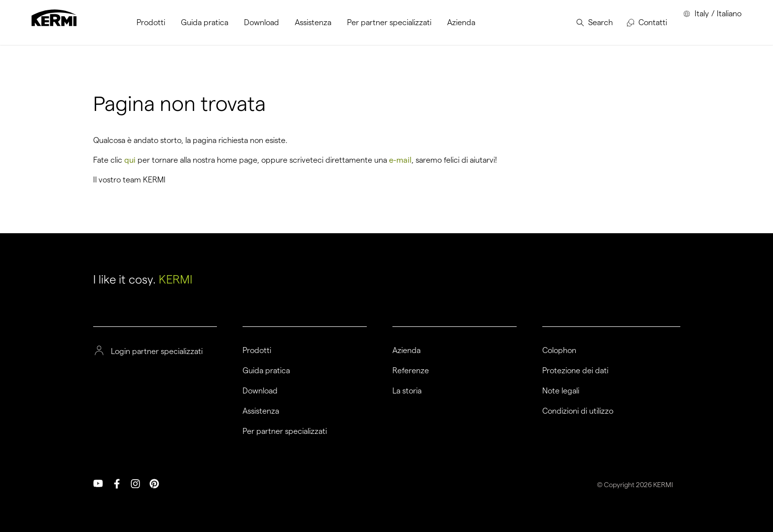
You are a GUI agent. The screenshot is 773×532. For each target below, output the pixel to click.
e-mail (400, 160)
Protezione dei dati (575, 371)
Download (260, 391)
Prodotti (257, 351)
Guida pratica (266, 371)
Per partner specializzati (285, 431)
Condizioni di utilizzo (578, 411)
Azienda (406, 351)
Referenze (411, 371)
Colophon (559, 351)
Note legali (561, 391)
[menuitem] (151, 22)
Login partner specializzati (157, 352)
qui (130, 160)
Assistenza (261, 411)
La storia (407, 391)
